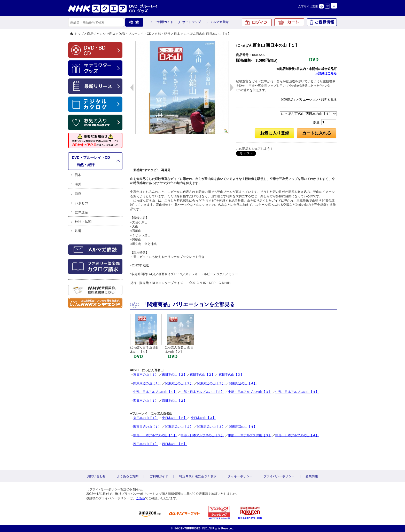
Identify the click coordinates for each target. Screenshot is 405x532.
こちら (141, 498)
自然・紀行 (162, 34)
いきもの (81, 203)
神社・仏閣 (83, 222)
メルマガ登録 (219, 22)
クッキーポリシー (240, 476)
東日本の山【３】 (231, 375)
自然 (78, 193)
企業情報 (312, 476)
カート (289, 22)
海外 (78, 184)
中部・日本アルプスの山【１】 (155, 392)
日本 (177, 34)
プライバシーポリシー (279, 476)
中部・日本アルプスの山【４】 (297, 392)
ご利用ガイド (164, 22)
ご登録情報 (322, 22)
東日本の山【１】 (146, 375)
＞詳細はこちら (326, 73)
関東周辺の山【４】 (243, 383)
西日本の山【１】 (146, 401)
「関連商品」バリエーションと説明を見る (307, 100)
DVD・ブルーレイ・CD (135, 34)
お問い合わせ (96, 476)
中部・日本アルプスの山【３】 (250, 392)
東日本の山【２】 (174, 375)
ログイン (257, 22)
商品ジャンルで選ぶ (101, 34)
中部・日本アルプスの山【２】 (202, 392)
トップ (79, 34)
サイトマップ (192, 22)
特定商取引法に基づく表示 (198, 476)
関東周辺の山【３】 (211, 383)
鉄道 (78, 231)
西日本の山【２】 (174, 401)
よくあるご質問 (128, 476)
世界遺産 (81, 212)
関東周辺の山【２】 (179, 383)
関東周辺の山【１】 (147, 383)
